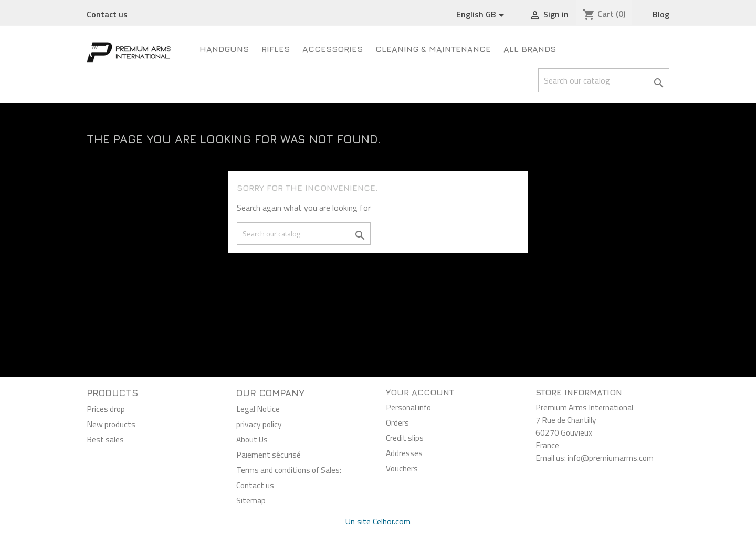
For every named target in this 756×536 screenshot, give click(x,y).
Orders (397, 422)
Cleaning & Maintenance (433, 49)
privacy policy (259, 424)
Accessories (333, 49)
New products (111, 424)
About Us (252, 439)
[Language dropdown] (482, 15)
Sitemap (251, 500)
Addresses (404, 453)
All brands (530, 49)
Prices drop (106, 409)
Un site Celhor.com (378, 521)
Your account (420, 392)
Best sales (105, 439)
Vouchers (402, 468)
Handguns (224, 49)
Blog (661, 14)
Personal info (408, 407)
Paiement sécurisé (269, 455)
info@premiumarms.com (611, 458)
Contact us (107, 14)
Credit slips (405, 438)
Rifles (276, 49)
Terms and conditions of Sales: (289, 470)
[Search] (604, 80)
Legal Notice (258, 409)
